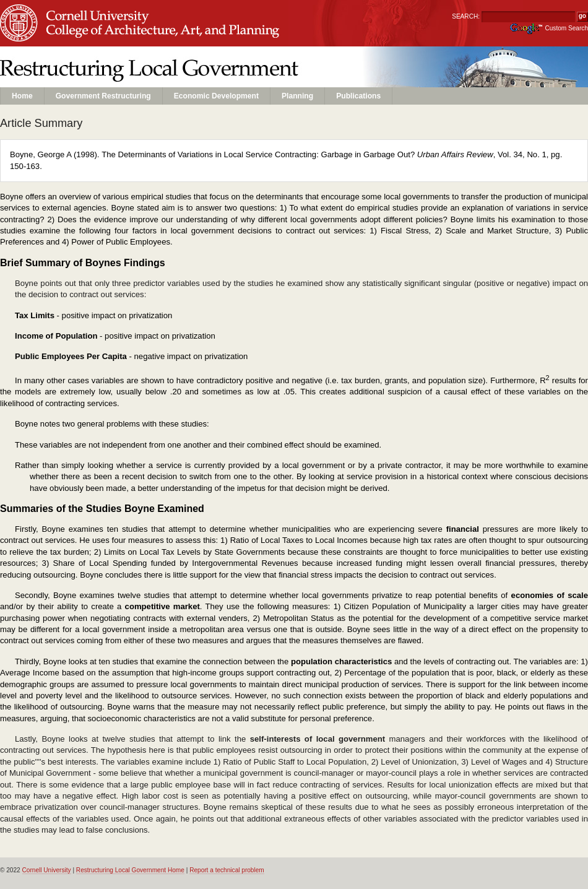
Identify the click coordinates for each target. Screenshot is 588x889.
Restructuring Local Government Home (130, 870)
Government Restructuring (103, 96)
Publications (358, 96)
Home (22, 96)
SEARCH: (466, 16)
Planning (297, 96)
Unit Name (99, 35)
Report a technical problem (227, 870)
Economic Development (216, 96)
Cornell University (99, 12)
